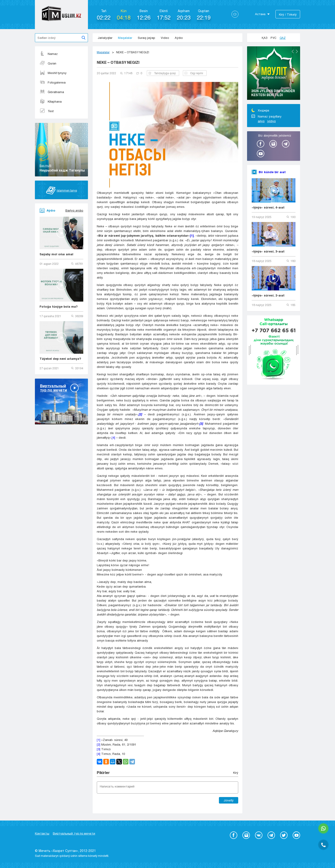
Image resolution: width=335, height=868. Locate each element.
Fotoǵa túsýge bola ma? (59, 306)
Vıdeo (165, 38)
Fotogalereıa (53, 82)
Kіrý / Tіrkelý (288, 14)
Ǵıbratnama (52, 92)
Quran (48, 63)
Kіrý (236, 773)
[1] (99, 740)
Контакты (42, 833)
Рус (273, 38)
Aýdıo (179, 38)
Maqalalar (125, 38)
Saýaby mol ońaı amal (56, 254)
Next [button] (297, 51)
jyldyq (271, 121)
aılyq (261, 121)
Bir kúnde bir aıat (272, 172)
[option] (274, 74)
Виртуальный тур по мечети (74, 833)
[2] (99, 744)
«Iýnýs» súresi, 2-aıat (268, 295)
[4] (113, 437)
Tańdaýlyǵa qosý (162, 73)
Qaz (283, 38)
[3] (99, 749)
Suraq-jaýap (146, 38)
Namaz (49, 54)
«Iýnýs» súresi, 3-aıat (268, 251)
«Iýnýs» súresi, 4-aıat (268, 207)
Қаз (265, 38)
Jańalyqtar (105, 38)
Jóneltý (229, 800)
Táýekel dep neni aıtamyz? (60, 359)
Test (47, 111)
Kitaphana (51, 101)
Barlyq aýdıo (74, 210)
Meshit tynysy (53, 73)
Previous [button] (293, 51)
